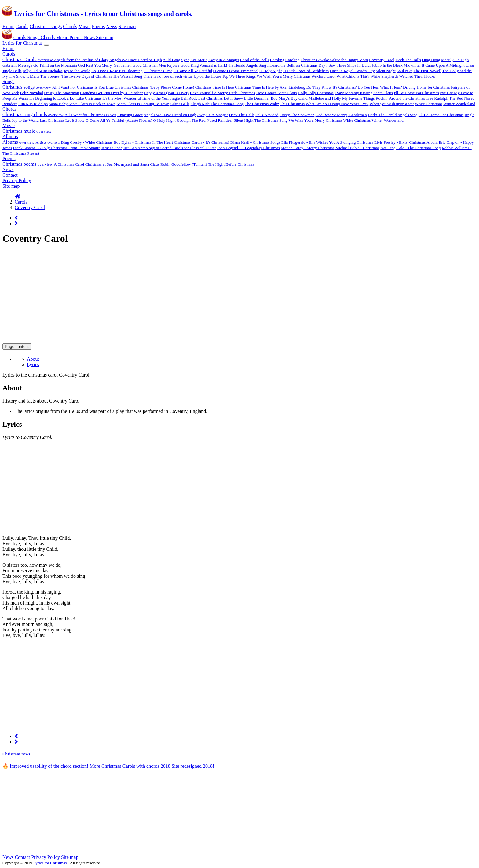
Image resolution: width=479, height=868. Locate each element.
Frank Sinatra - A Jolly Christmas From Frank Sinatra (57, 148)
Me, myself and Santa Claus (137, 164)
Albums (10, 136)
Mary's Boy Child (293, 98)
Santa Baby (58, 104)
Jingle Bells (12, 71)
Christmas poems (28, 164)
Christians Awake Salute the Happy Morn (334, 60)
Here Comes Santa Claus (277, 93)
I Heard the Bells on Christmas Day (296, 65)
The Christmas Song (227, 104)
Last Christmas (210, 98)
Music (84, 26)
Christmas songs (46, 26)
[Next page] (16, 224)
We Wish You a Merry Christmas (283, 76)
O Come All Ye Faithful (193, 71)
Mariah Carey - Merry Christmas (307, 148)
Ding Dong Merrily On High (445, 60)
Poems (98, 26)
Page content (17, 346)
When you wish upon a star (392, 104)
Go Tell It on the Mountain (55, 65)
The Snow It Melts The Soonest (35, 76)
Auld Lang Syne (176, 60)
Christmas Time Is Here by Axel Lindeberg (270, 87)
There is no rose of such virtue (168, 76)
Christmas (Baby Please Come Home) (163, 87)
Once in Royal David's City (352, 71)
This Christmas (292, 104)
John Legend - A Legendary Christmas (248, 148)
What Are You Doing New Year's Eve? (337, 104)
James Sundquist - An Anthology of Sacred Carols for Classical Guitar (159, 148)
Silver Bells (180, 104)
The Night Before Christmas (231, 164)
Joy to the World (77, 71)
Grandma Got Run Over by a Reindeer (112, 93)
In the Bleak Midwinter (402, 65)
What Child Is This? (353, 76)
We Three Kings (242, 76)
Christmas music (27, 131)
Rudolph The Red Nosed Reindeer (205, 120)
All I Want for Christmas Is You (90, 115)
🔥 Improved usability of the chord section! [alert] (45, 766)
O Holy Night (271, 71)
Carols (22, 26)
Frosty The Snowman (62, 93)
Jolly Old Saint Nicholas (43, 71)
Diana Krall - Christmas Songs (255, 142)
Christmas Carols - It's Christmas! (202, 142)
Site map (127, 26)
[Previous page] (16, 218)
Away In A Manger (224, 60)
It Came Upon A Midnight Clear (448, 65)
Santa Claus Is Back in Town (92, 104)
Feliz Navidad (31, 93)
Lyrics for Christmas (97, 13)
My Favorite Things (358, 98)
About (33, 359)
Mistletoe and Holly (325, 98)
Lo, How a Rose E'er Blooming (117, 71)
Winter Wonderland (459, 104)
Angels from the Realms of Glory (81, 60)
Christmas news (16, 754)
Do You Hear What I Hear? (380, 87)
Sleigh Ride (200, 104)
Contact (10, 175)
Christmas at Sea (99, 164)
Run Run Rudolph (33, 104)
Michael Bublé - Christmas (357, 148)
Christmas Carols (28, 59)
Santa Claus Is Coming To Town (143, 104)
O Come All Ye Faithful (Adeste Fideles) (119, 120)
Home (8, 26)
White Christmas (429, 104)
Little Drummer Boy (261, 98)
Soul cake (404, 71)
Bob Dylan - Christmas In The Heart (143, 142)
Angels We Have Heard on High (136, 60)
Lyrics (33, 364)
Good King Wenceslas (199, 65)
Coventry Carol (382, 60)
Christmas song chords (33, 114)
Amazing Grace (130, 115)
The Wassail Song (127, 76)
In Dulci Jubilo (369, 65)
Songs (34, 37)
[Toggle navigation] (46, 45)
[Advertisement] (186, 294)
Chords (70, 26)
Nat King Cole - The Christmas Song (410, 148)
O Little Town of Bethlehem (306, 71)
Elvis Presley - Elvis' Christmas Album (406, 142)
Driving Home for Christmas (426, 87)
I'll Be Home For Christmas (416, 93)
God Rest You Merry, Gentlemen (105, 65)
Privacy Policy (17, 180)
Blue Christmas (119, 87)
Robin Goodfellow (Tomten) (184, 164)
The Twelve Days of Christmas (87, 76)
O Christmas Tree (158, 71)
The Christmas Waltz (262, 104)
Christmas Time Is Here (215, 87)
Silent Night (386, 71)
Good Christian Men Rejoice (156, 65)
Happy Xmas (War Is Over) (166, 93)
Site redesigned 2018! (193, 766)
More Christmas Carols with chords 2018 (130, 766)
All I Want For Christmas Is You (79, 87)
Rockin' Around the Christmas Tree (404, 98)
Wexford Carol (323, 76)
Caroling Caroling (285, 60)
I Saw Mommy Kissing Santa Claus (364, 93)
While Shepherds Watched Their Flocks (403, 76)
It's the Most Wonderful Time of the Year (136, 98)
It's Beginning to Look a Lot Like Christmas (65, 98)
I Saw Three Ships (341, 65)
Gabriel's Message (17, 65)
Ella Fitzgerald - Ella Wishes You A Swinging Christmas (327, 142)
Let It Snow (234, 98)
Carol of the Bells (254, 60)
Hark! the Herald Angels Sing (242, 65)
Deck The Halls (408, 60)
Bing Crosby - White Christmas (87, 142)
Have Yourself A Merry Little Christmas (222, 93)
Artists (48, 142)
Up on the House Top (211, 76)
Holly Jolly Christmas (316, 93)
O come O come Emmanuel (236, 71)
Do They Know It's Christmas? (331, 87)
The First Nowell (427, 71)
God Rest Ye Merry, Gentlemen (341, 115)
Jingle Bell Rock (184, 98)
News (112, 26)
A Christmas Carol (69, 164)
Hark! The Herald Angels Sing (393, 115)
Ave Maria (199, 60)
